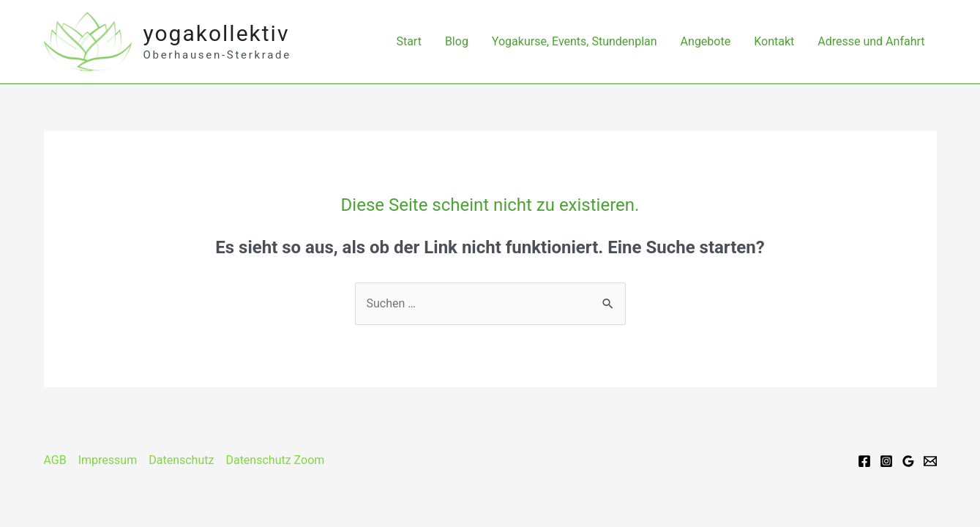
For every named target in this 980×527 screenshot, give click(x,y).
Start (408, 41)
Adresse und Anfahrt (871, 41)
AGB (55, 460)
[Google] (908, 461)
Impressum (108, 460)
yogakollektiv (217, 33)
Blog (457, 41)
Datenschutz (181, 460)
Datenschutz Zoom (275, 460)
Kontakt (774, 41)
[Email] (930, 461)
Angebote (706, 41)
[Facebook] (864, 461)
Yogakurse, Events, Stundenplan (575, 41)
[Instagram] (886, 461)
